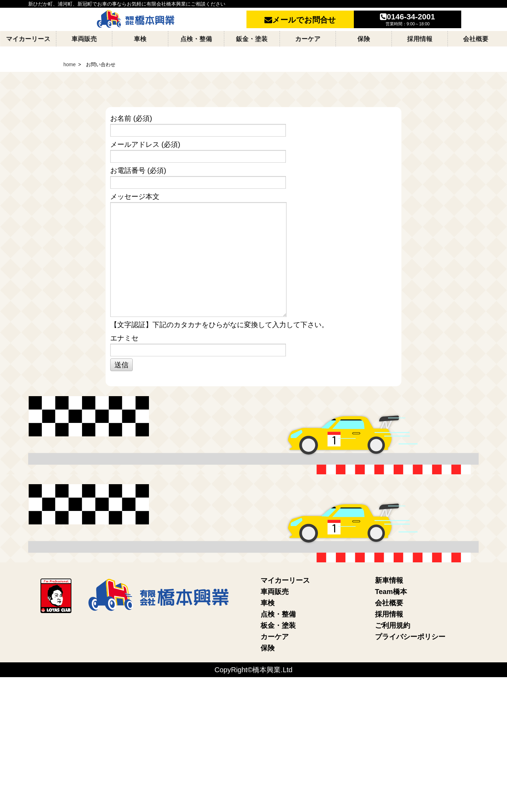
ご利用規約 (393, 760)
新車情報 (389, 715)
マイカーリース (285, 715)
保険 (268, 783)
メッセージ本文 (252, 390)
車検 (268, 738)
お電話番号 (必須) (252, 313)
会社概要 (389, 738)
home (70, 199)
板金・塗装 (278, 760)
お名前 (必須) (252, 260)
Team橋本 (391, 726)
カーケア (275, 772)
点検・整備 (278, 749)
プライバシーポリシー (410, 772)
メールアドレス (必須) (252, 286)
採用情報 (389, 749)
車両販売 (275, 726)
